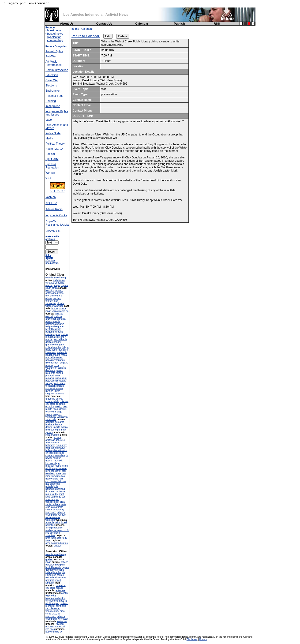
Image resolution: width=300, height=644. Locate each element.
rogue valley (52, 494)
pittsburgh (51, 489)
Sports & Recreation (52, 166)
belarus (60, 324)
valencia (59, 394)
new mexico (58, 476)
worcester (51, 520)
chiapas (49, 401)
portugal (50, 376)
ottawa (49, 298)
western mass (53, 517)
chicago (49, 453)
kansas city (51, 463)
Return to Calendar (86, 36)
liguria (61, 350)
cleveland (59, 453)
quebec (57, 298)
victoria (61, 303)
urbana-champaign (55, 513)
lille (66, 350)
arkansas (50, 440)
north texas (60, 481)
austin (56, 443)
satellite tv (62, 538)
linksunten (51, 352)
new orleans (52, 479)
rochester (61, 492)
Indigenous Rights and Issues (57, 113)
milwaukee (61, 468)
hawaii (49, 458)
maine (58, 466)
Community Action (57, 70)
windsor (49, 306)
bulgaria (50, 332)
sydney (49, 432)
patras (59, 370)
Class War (52, 80)
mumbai (55, 435)
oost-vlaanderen (52, 367)
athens (49, 321)
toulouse (59, 388)
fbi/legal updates (54, 528)
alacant (49, 316)
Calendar (142, 24)
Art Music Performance (54, 63)
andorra (58, 316)
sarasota (59, 507)
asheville (60, 440)
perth (60, 430)
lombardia (62, 352)
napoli (49, 360)
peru (65, 406)
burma (55, 309)
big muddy (61, 445)
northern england (59, 363)
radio (53, 538)
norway (49, 365)
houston (57, 458)
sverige (49, 383)
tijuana (49, 414)
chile (57, 401)
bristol (49, 329)
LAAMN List (53, 231)
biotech (58, 546)
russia (58, 378)
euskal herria (61, 339)
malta (64, 355)
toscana (50, 388)
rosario (49, 412)
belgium (50, 327)
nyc (47, 484)
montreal (50, 296)
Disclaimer (192, 639)
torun (61, 386)
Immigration (53, 106)
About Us (67, 24)
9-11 (48, 178)
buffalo (49, 450)
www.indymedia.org (56, 278)
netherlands (58, 360)
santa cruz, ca (53, 614)
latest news (54, 30)
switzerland (60, 383)
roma (57, 376)
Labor (49, 120)
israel (64, 522)
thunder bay (52, 301)
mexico (58, 406)
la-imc (75, 29)
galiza (49, 342)
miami (65, 466)
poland (59, 373)
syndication (54, 37)
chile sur (64, 401)
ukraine (49, 391)
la (59, 463)
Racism (50, 154)
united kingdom (53, 392)
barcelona (51, 324)
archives (50, 239)
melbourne (51, 430)
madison (50, 466)
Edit (108, 36)
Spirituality (52, 159)
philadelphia (52, 486)
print (48, 538)
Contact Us (104, 24)
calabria (58, 332)
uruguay (57, 414)
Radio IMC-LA (54, 149)
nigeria (64, 285)
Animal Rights (54, 51)
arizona (58, 437)
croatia (49, 334)
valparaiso (51, 417)
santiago (58, 412)
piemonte (50, 373)
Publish (179, 24)
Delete (123, 36)
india (48, 435)
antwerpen (51, 319)
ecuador (50, 406)
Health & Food (54, 96)
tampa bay (58, 510)
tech (58, 533)
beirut (58, 522)
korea (55, 311)
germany (57, 342)
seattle (49, 510)
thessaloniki (52, 386)
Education (52, 75)
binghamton (52, 448)
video (48, 541)
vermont (62, 515)
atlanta (49, 443)
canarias (50, 283)
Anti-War (51, 56)
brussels (57, 329)
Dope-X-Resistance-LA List (57, 223)
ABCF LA (51, 203)
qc (67, 311)
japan (48, 311)
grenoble (50, 345)
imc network (52, 263)
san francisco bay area (55, 501)
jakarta (62, 309)
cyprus (57, 334)
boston (62, 448)
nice (48, 363)
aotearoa (60, 422)
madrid (57, 355)
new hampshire (53, 474)
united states (61, 543)
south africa (52, 288)
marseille (50, 358)
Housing (51, 101)
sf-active (50, 260)
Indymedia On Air (56, 215)
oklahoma (55, 484)
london (49, 355)
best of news (55, 34)
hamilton (50, 290)
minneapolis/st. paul (56, 471)
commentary (55, 40)
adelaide (50, 422)
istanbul (57, 347)
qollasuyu (62, 409)
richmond (50, 492)
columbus (60, 455)
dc (67, 455)
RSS (217, 24)
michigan (50, 468)
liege (54, 350)
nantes (59, 358)
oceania (50, 543)
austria (57, 321)
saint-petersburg (56, 379)
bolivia (59, 399)
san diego (56, 497)
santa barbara (53, 504)
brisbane (50, 425)
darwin (49, 427)
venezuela (62, 417)
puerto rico (51, 409)
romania (50, 378)
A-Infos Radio (54, 209)
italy (64, 347)
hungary (60, 345)
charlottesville (60, 450)
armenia (61, 319)
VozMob (51, 197)
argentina (50, 399)
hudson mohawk (54, 461)
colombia (61, 404)
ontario (59, 296)
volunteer (50, 535)
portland (61, 489)
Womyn (50, 173)
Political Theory (55, 144)
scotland (62, 381)
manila (62, 311)
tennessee (51, 512)
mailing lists (52, 530)
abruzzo (59, 314)
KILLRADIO (57, 190)
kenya (57, 285)
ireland (49, 347)
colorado (50, 455)
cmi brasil (50, 404)
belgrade (59, 327)
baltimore (50, 445)
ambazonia (59, 280)
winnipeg (59, 306)
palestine (50, 525)
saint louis (61, 606)
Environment (53, 91)
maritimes (58, 293)
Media (49, 139)
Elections (51, 86)
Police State (53, 133)
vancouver (51, 303)
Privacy (203, 639)
